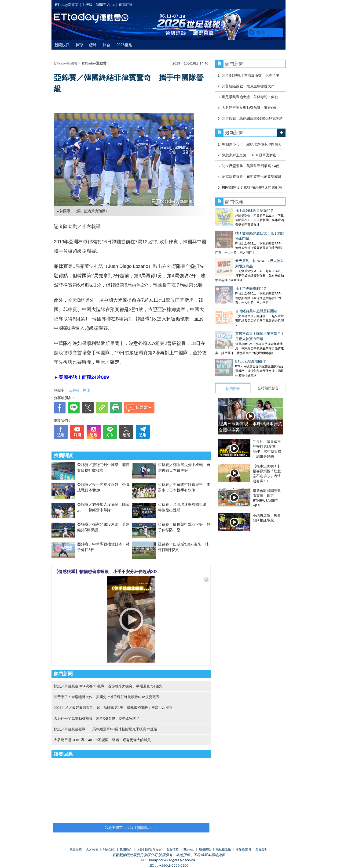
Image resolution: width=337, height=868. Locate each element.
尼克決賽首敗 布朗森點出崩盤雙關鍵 (252, 177)
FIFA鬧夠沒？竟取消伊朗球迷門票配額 (252, 187)
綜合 (106, 45)
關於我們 (109, 849)
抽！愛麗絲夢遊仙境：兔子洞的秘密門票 (247, 228)
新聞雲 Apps (105, 5)
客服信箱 (172, 849)
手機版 (87, 5)
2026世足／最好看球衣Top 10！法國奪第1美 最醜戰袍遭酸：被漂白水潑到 (113, 708)
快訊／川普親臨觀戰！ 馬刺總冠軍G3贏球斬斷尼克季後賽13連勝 (106, 729)
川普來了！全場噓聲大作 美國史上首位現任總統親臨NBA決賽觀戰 (107, 697)
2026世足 (124, 45)
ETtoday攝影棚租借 (231, 328)
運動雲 (95, 18)
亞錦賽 (74, 390)
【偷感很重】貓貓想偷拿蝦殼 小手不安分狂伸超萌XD (105, 572)
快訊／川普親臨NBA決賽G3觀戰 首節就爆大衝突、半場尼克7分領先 (108, 686)
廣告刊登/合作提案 (149, 849)
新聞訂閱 (125, 5)
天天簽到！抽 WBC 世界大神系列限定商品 (248, 246)
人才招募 (92, 849)
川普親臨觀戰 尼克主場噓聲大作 (248, 86)
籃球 (93, 45)
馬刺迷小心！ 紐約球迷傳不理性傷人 (252, 144)
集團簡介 (126, 849)
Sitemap (189, 849)
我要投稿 (76, 849)
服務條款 (205, 849)
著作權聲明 (243, 849)
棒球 (79, 45)
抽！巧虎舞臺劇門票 (231, 264)
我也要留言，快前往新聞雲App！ (131, 828)
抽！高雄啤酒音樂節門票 (235, 210)
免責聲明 (261, 849)
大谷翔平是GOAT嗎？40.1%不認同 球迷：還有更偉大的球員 (102, 740)
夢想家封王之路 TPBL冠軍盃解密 (249, 155)
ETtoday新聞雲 (67, 5)
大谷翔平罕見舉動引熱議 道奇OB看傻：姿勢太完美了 (97, 718)
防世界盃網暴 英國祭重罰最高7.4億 (251, 166)
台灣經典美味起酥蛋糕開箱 (236, 282)
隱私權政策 (223, 849)
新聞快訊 (62, 45)
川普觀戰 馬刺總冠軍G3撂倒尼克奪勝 (252, 118)
